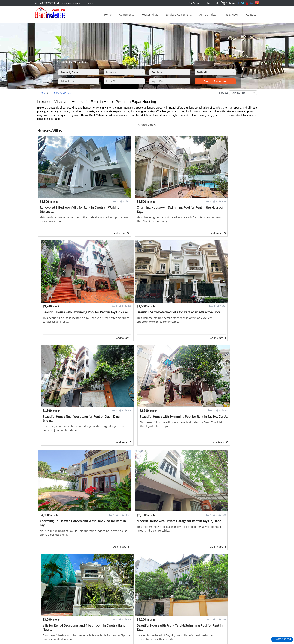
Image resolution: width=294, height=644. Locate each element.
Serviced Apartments (179, 15)
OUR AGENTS (127, 599)
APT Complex (207, 15)
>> (168, 585)
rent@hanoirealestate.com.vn (76, 3)
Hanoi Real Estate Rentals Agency (211, 599)
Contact (251, 15)
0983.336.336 (283, 639)
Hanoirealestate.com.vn (202, 622)
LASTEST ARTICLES (69, 599)
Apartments (126, 15)
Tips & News (231, 15)
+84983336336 (45, 3)
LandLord (213, 3)
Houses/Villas (150, 15)
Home (108, 15)
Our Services (196, 3)
